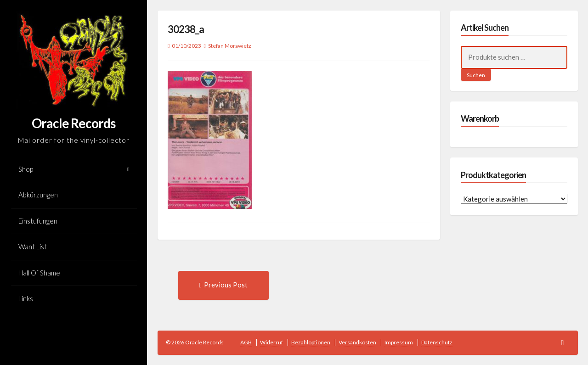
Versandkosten (357, 342)
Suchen (476, 75)
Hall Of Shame (39, 273)
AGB (246, 342)
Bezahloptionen (311, 342)
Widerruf (271, 342)
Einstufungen (38, 221)
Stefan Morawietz (230, 46)
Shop (26, 169)
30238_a (186, 29)
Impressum (399, 342)
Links (26, 298)
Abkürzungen (38, 195)
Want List (33, 247)
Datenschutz (437, 342)
